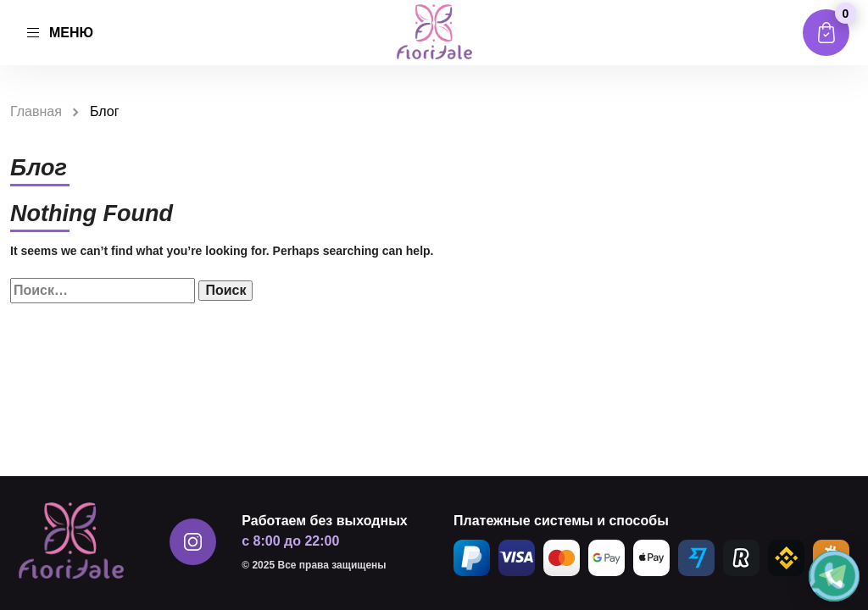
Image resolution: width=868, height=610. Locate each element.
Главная (36, 111)
